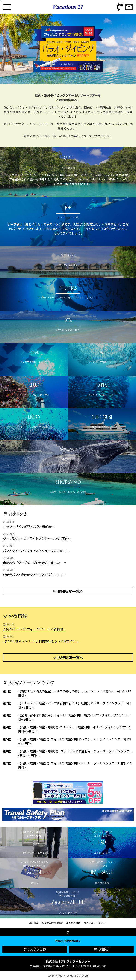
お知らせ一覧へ (70, 591)
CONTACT (104, 949)
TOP (68, 933)
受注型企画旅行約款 (52, 923)
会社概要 (34, 923)
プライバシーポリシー (95, 923)
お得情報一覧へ (70, 657)
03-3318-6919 (37, 949)
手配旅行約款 (73, 923)
